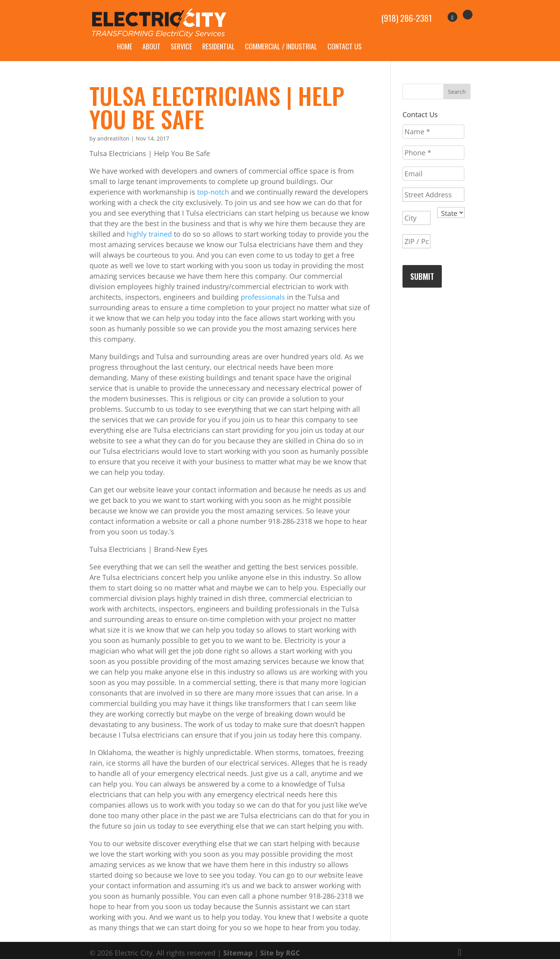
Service (181, 37)
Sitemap (238, 944)
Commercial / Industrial (281, 37)
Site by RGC (280, 944)
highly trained (149, 225)
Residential (219, 37)
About (151, 37)
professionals (264, 288)
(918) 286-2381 (407, 14)
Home (125, 37)
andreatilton (113, 129)
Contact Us (345, 37)
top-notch (213, 183)
